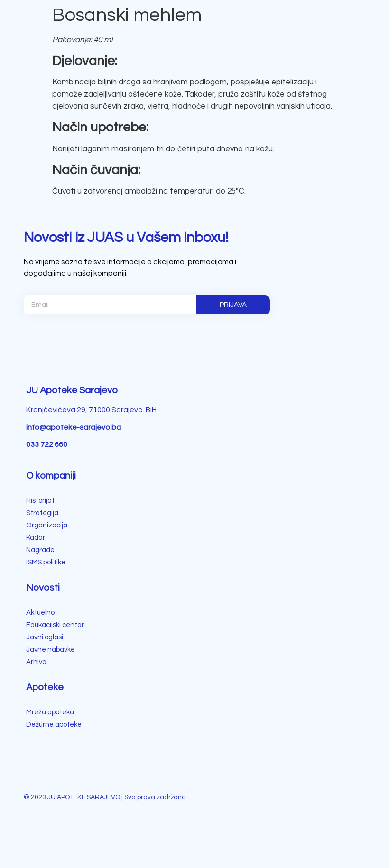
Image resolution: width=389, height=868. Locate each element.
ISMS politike (46, 562)
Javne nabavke (51, 650)
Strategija (42, 513)
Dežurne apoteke (54, 725)
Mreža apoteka (50, 712)
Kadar (36, 538)
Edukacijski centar (55, 625)
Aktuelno (40, 613)
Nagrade (40, 550)
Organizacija (47, 525)
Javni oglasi (45, 637)
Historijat (40, 501)
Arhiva (36, 662)
